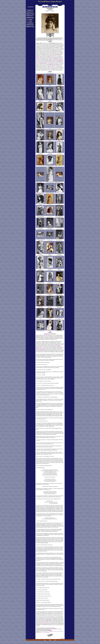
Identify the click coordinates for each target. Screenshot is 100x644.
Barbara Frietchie (43, 63)
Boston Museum (49, 619)
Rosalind (50, 60)
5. (36, 630)
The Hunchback (59, 60)
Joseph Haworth (47, 334)
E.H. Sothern (53, 68)
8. (36, 632)
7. (36, 631)
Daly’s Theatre (42, 349)
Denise (59, 348)
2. (36, 628)
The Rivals (48, 56)
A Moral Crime (57, 344)
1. (36, 628)
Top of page (63, 638)
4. (36, 630)
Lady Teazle (57, 54)
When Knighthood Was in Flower (53, 64)
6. (36, 631)
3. (36, 629)
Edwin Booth (42, 350)
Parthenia (38, 57)
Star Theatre (56, 58)
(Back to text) (53, 628)
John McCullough (45, 624)
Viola (47, 60)
